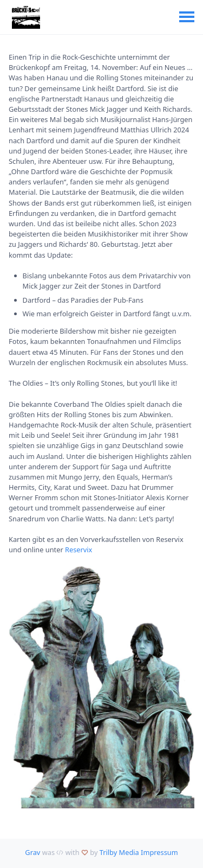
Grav (32, 852)
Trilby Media (119, 852)
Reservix (78, 550)
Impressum (159, 852)
